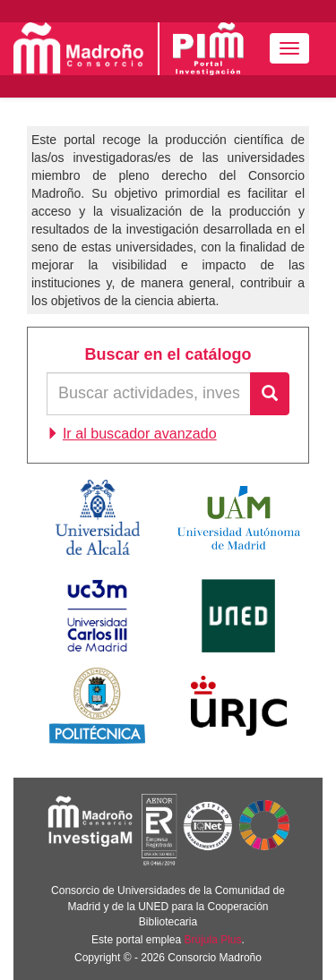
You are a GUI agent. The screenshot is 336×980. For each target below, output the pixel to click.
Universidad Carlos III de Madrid (97, 616)
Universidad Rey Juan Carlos (239, 705)
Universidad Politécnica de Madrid (97, 705)
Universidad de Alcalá (98, 517)
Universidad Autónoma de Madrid (239, 517)
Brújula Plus (213, 940)
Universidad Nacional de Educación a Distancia (238, 616)
